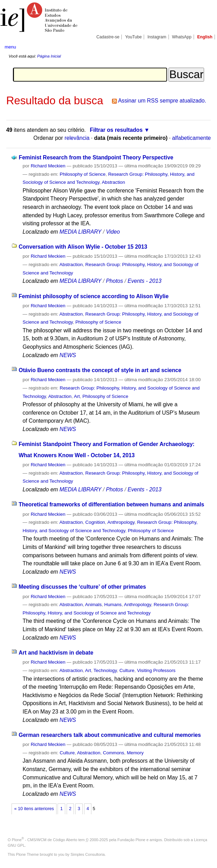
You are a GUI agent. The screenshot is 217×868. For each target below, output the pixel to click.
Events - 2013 (145, 281)
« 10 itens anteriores (34, 809)
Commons (114, 753)
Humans (113, 605)
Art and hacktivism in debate (56, 653)
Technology (105, 670)
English (205, 37)
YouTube (134, 37)
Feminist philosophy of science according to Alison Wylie (93, 296)
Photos (115, 281)
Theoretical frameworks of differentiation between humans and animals (111, 504)
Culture (127, 670)
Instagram (157, 37)
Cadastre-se (108, 37)
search (202, 47)
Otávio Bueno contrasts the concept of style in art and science (100, 370)
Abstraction (114, 182)
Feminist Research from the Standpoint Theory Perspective (96, 157)
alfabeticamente (191, 138)
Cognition (95, 522)
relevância (77, 138)
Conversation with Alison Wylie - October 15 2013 (83, 247)
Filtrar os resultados (116, 130)
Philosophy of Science (83, 174)
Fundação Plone (132, 840)
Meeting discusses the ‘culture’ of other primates (82, 587)
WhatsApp (182, 37)
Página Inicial (49, 56)
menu (10, 47)
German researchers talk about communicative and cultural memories (110, 735)
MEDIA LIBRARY (81, 232)
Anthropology (121, 522)
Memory (135, 753)
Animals (93, 605)
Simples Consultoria (88, 854)
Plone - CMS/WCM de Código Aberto (45, 840)
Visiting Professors (156, 670)
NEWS (68, 355)
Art (77, 396)
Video (113, 232)
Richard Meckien (48, 166)
